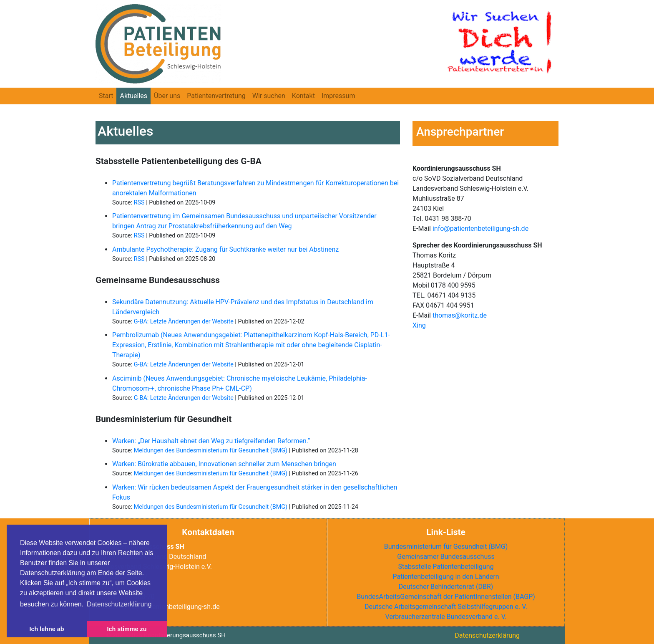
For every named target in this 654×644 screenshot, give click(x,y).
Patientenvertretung (216, 96)
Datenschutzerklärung (487, 635)
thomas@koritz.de (460, 315)
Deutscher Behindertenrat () (446, 587)
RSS (139, 203)
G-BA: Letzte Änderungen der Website (184, 322)
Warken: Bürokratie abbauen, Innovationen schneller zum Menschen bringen (224, 464)
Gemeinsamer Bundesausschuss (446, 557)
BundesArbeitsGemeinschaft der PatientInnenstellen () (446, 597)
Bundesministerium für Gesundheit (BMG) (446, 547)
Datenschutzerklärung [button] (119, 604)
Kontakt (303, 96)
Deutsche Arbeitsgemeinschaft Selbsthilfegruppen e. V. (446, 607)
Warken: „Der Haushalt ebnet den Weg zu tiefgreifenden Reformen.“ (211, 441)
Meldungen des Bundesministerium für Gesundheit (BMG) (211, 451)
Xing (419, 325)
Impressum (338, 96)
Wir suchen (269, 96)
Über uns (167, 96)
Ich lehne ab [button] (47, 629)
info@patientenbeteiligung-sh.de (480, 229)
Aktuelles (133, 96)
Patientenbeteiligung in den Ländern (446, 577)
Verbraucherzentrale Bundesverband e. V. (446, 617)
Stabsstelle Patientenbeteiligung (446, 567)
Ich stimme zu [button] (127, 629)
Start (106, 96)
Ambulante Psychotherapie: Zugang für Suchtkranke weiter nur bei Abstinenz (225, 249)
